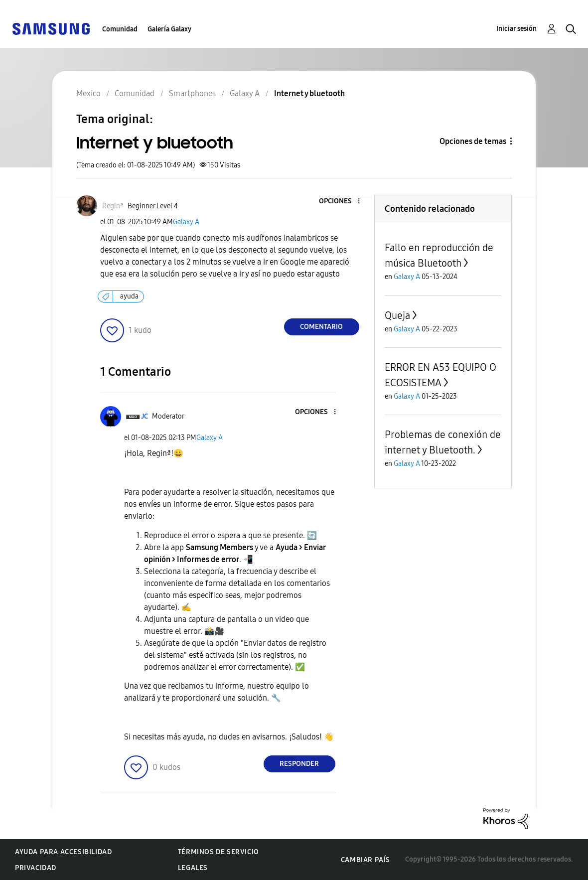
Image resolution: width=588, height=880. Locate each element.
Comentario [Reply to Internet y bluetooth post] (321, 327)
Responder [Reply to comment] (299, 764)
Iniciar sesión (516, 29)
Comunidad (120, 29)
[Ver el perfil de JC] (145, 416)
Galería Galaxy (169, 29)
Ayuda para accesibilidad (63, 852)
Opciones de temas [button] (473, 141)
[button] (342, 202)
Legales (193, 868)
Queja (397, 315)
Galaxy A (186, 222)
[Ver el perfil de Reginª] (113, 206)
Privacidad (36, 868)
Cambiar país (366, 860)
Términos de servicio (219, 852)
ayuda (129, 296)
